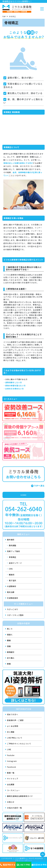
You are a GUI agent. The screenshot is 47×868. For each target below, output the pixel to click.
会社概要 (11, 784)
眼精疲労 (11, 652)
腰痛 (9, 640)
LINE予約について (15, 738)
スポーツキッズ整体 (15, 615)
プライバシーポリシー (23, 860)
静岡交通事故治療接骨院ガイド (20, 796)
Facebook (11, 767)
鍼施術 (12, 575)
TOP (4, 16)
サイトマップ (13, 779)
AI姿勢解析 (12, 586)
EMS (11, 569)
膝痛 (9, 664)
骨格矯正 (13, 557)
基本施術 (11, 540)
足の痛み (11, 658)
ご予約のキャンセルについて (19, 744)
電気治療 (11, 592)
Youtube (11, 755)
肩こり (10, 629)
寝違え (10, 635)
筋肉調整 (13, 545)
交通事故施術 (13, 598)
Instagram (12, 761)
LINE (9, 749)
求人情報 (11, 732)
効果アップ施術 (13, 551)
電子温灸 (13, 580)
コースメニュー (13, 790)
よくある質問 (13, 726)
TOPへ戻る (39, 486)
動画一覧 (11, 773)
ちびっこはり (13, 609)
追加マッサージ (15, 563)
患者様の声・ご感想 (15, 720)
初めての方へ (13, 714)
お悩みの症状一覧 (14, 808)
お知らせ (11, 802)
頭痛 (9, 646)
